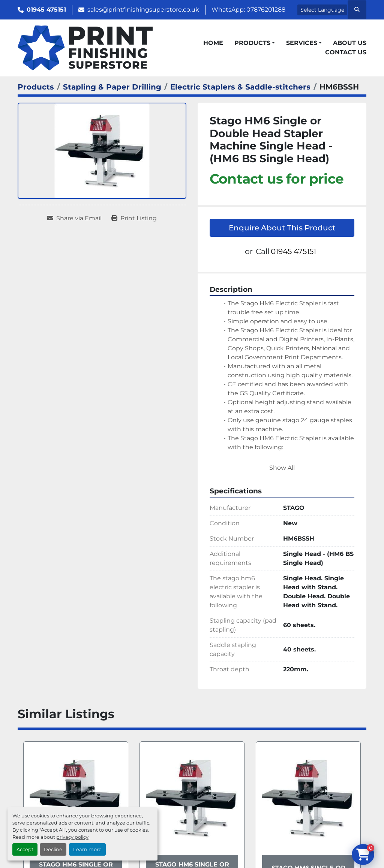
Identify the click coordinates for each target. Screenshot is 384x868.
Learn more (87, 849)
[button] (255, 43)
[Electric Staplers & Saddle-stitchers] (240, 87)
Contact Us (346, 52)
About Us (350, 43)
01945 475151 (46, 10)
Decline (53, 849)
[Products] (36, 87)
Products (252, 43)
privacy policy (72, 837)
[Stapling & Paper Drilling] (112, 87)
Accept (25, 849)
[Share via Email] (74, 218)
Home (213, 43)
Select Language (322, 10)
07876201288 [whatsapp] (266, 10)
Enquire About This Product (282, 228)
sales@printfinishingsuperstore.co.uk (143, 10)
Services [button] (302, 43)
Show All (282, 468)
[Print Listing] (134, 218)
